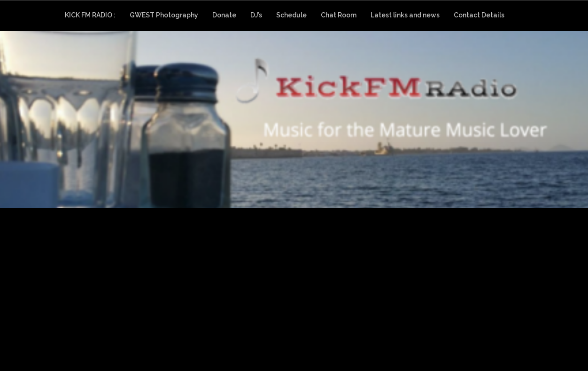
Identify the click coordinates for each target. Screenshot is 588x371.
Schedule (291, 15)
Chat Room (339, 15)
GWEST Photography (164, 15)
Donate (224, 15)
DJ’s (256, 15)
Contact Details (479, 15)
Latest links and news (405, 15)
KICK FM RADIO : (90, 15)
